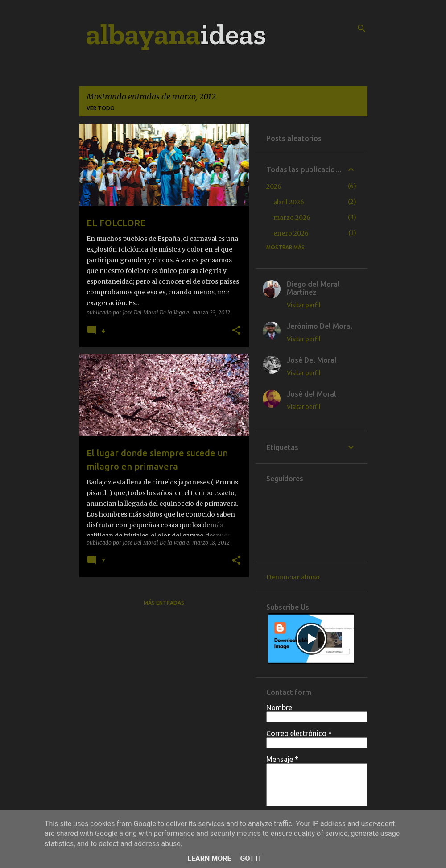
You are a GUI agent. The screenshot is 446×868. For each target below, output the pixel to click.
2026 (274, 186)
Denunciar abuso (293, 577)
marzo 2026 (292, 218)
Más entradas (164, 603)
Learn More (209, 858)
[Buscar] (362, 29)
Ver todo (101, 108)
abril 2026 (289, 202)
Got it (251, 858)
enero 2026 (291, 233)
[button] (236, 331)
